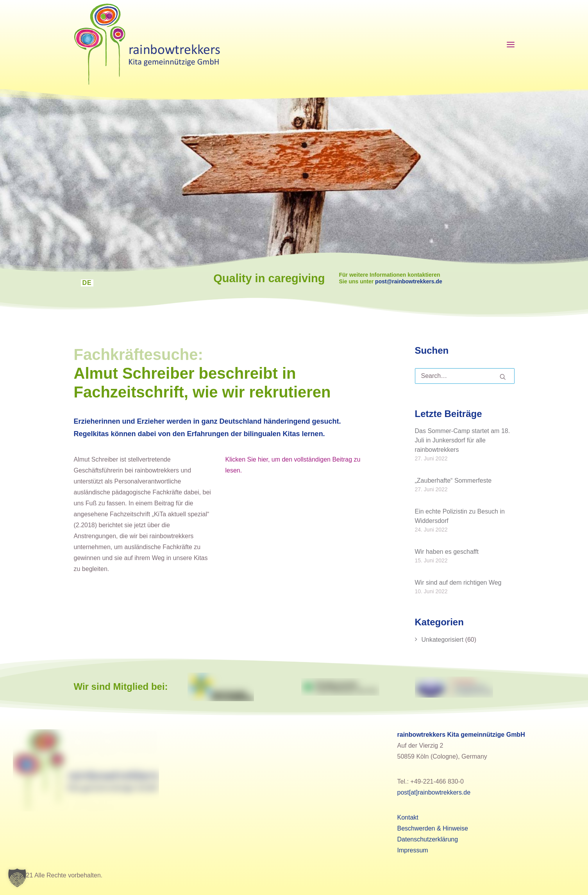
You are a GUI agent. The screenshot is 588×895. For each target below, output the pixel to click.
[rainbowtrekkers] (147, 45)
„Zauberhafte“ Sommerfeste (453, 480)
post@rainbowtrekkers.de (416, 281)
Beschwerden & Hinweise (433, 828)
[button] (17, 878)
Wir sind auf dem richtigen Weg (458, 582)
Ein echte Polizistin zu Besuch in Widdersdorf (460, 516)
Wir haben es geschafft (447, 551)
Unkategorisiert (443, 640)
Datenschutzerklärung (428, 839)
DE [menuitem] (87, 283)
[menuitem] (87, 283)
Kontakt (408, 817)
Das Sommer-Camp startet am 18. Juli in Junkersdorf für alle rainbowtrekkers (463, 440)
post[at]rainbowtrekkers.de (434, 792)
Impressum (413, 850)
